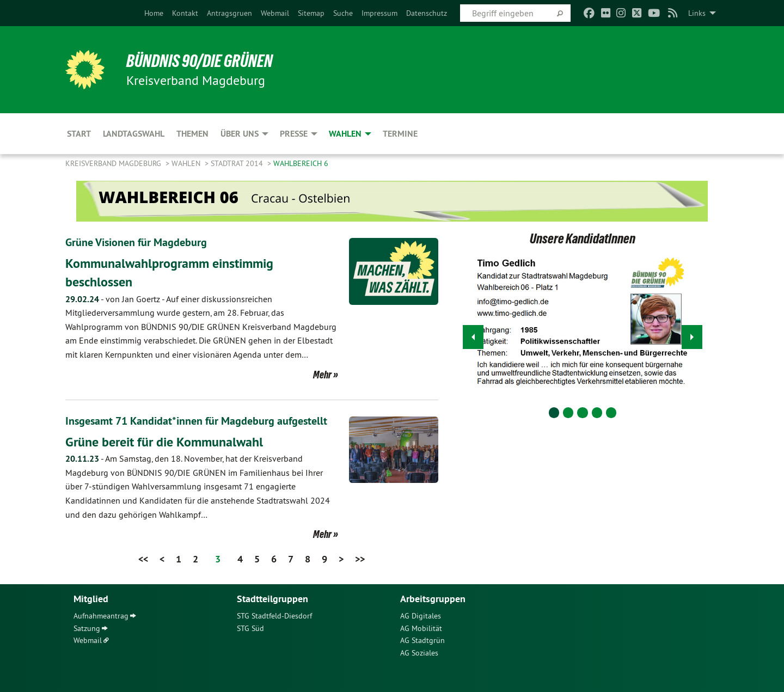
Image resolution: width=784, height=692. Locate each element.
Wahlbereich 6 (301, 163)
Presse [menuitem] (294, 134)
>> (360, 559)
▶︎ (692, 334)
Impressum (379, 13)
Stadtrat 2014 (238, 163)
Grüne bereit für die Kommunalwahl (164, 442)
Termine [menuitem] (400, 134)
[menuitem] (154, 13)
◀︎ (473, 334)
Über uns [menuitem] (240, 134)
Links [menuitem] (697, 13)
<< (143, 559)
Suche (343, 13)
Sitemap (311, 13)
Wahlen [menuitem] (345, 134)
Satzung (87, 628)
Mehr (322, 375)
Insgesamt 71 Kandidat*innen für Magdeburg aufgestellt (196, 421)
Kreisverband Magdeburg (114, 163)
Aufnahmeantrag (101, 616)
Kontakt (185, 13)
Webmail (275, 13)
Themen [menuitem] (192, 134)
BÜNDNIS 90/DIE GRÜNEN (200, 61)
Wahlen (187, 163)
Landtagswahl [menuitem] (134, 134)
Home (154, 13)
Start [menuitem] (79, 134)
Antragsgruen (229, 13)
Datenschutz (427, 13)
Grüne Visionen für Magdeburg (136, 242)
